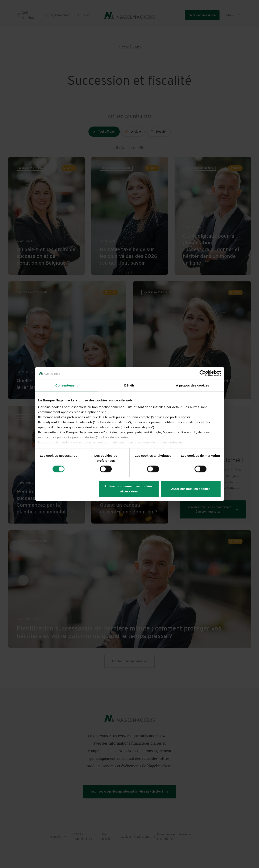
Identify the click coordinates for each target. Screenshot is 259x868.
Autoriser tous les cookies (191, 489)
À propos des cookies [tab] (193, 385)
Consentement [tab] (66, 385)
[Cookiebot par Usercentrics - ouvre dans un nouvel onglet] (203, 373)
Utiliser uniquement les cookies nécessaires (129, 489)
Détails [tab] (130, 385)
